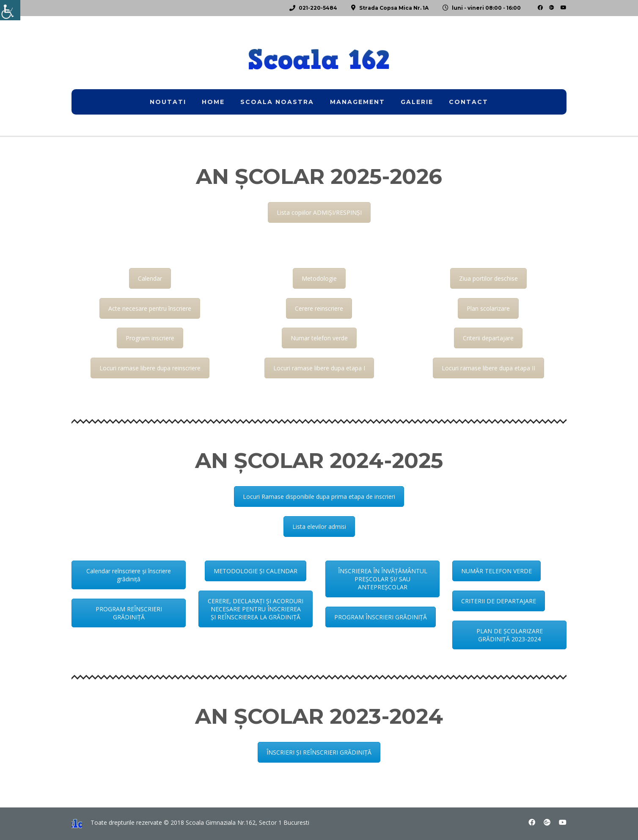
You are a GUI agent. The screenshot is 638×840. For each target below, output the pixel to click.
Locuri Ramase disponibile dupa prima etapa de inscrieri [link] (319, 497)
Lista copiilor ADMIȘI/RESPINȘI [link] (319, 212)
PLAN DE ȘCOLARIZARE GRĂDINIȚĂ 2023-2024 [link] (510, 635)
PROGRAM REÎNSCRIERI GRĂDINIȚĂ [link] (129, 613)
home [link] (213, 102)
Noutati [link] (168, 102)
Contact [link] (469, 102)
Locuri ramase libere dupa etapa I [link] (319, 368)
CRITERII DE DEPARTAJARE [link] (499, 601)
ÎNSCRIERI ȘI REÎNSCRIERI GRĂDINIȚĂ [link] (319, 752)
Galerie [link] (417, 102)
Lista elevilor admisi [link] (319, 527)
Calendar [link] (150, 278)
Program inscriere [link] (150, 338)
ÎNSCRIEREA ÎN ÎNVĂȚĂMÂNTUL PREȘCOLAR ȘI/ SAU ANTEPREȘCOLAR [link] (383, 579)
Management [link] (357, 102)
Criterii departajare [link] (488, 338)
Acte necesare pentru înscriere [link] (150, 308)
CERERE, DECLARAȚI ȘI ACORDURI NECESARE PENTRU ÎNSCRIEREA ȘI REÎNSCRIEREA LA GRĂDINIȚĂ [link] (256, 609)
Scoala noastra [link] (277, 102)
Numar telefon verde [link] (319, 338)
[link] (10, 10)
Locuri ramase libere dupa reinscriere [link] (150, 368)
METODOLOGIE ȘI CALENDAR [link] (256, 571)
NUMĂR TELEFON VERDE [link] (496, 571)
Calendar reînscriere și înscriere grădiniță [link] (129, 575)
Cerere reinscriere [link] (319, 308)
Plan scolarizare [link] (488, 308)
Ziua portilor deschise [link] (488, 278)
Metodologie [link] (319, 278)
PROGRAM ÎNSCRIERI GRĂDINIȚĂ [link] (381, 617)
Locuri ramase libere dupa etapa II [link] (488, 368)
